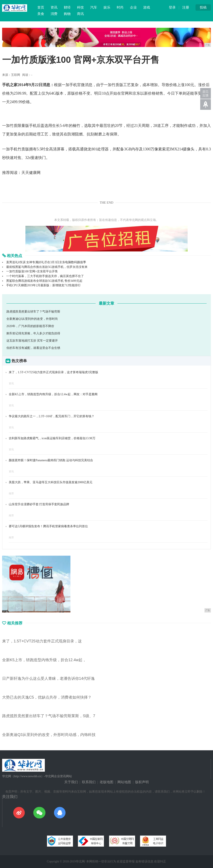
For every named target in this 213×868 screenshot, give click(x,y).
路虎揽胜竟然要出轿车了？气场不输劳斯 (33, 312)
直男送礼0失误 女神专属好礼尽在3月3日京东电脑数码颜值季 (46, 262)
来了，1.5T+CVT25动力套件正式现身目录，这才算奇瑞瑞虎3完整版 (53, 372)
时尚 (120, 7)
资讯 (54, 7)
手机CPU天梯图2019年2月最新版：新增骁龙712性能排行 (43, 285)
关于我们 (71, 782)
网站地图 (124, 782)
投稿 (203, 7)
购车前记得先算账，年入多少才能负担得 (33, 333)
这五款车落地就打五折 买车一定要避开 (32, 341)
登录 (172, 7)
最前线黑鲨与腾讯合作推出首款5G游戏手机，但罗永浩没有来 (47, 267)
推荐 (11, 493)
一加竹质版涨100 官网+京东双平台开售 (32, 271)
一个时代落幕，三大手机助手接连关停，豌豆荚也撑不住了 (45, 276)
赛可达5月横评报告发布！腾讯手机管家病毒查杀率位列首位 (48, 526)
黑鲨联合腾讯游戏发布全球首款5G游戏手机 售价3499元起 (44, 281)
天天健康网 (31, 173)
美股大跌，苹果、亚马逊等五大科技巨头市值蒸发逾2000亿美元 (51, 482)
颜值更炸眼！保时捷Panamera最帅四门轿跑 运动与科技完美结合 (51, 460)
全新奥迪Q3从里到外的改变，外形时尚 (32, 319)
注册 (186, 7)
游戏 (147, 7)
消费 (54, 14)
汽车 (94, 7)
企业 (133, 7)
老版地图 (106, 782)
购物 (67, 14)
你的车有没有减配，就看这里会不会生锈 (33, 348)
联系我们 (89, 782)
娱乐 (107, 7)
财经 (67, 7)
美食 (41, 14)
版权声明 (142, 782)
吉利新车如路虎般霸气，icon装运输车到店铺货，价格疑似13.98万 (52, 438)
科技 (80, 7)
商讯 (80, 14)
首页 (41, 7)
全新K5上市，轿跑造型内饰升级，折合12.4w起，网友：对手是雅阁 (53, 394)
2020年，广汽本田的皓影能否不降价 (30, 326)
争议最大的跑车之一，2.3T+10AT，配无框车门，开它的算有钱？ (52, 416)
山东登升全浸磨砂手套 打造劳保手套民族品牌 (39, 504)
